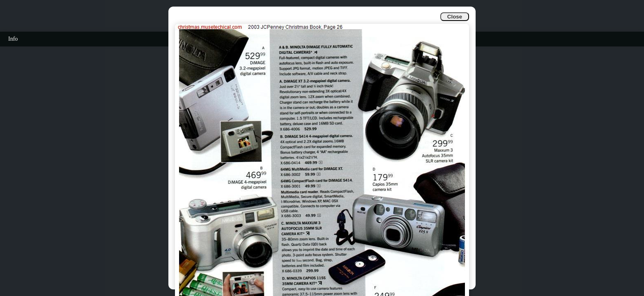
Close (455, 17)
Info (13, 39)
